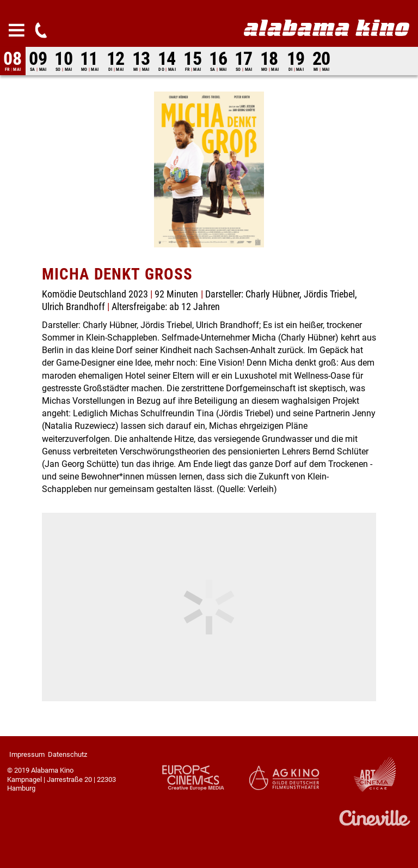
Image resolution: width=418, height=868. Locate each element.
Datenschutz (67, 754)
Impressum (27, 754)
